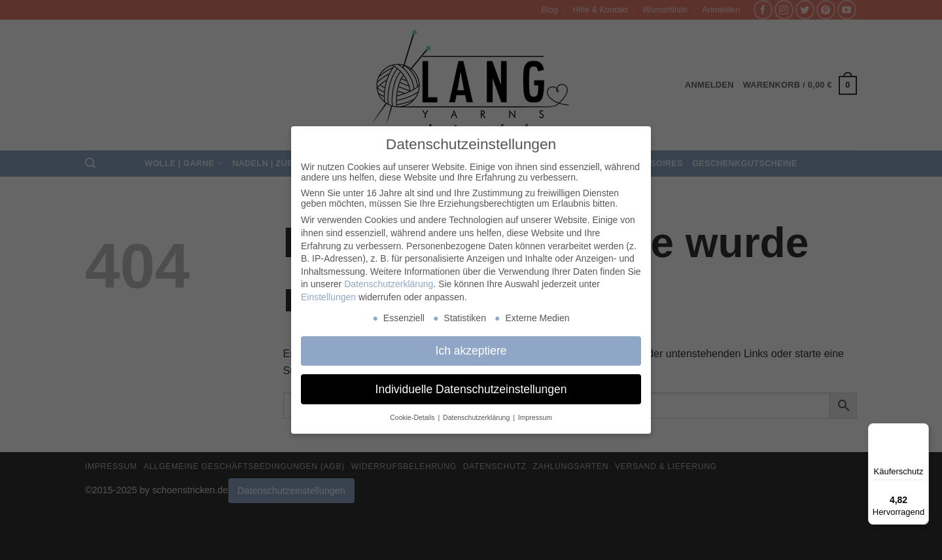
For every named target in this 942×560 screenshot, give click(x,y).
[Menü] (921, 431)
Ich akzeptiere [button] (471, 351)
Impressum (535, 417)
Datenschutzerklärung (389, 284)
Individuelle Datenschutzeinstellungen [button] (471, 389)
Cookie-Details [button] (413, 417)
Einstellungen (328, 297)
